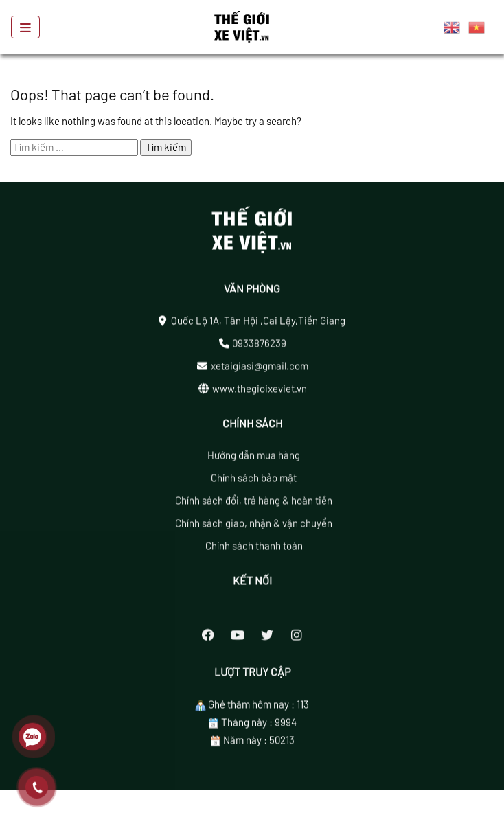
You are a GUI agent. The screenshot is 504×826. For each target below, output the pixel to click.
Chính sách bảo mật (254, 481)
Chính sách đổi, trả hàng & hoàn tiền (254, 504)
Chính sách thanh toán (254, 549)
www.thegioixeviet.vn (260, 391)
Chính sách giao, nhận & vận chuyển (254, 527)
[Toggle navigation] (25, 27)
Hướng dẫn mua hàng (254, 459)
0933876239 (259, 346)
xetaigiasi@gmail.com (260, 369)
